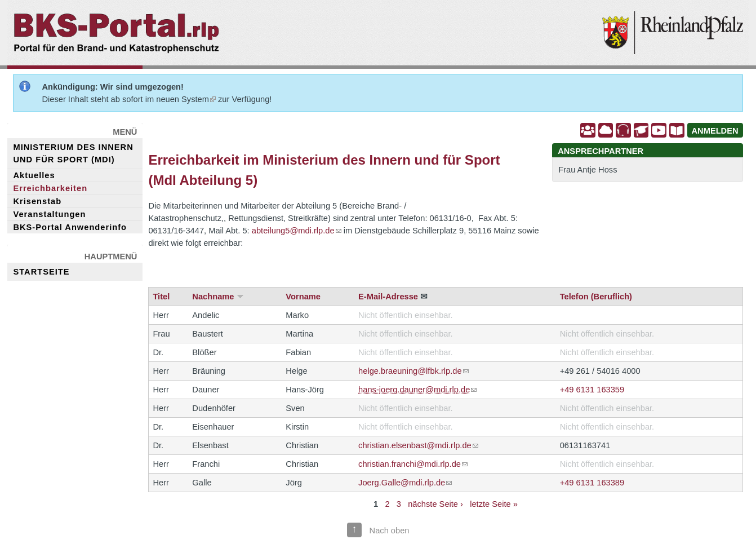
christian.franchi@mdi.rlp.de (413, 464)
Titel (161, 297)
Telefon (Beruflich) (596, 297)
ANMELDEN (715, 131)
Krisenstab (37, 201)
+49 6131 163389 (592, 483)
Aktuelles (34, 175)
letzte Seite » (494, 504)
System (199, 99)
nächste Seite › (435, 504)
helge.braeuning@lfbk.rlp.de (413, 371)
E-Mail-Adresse (388, 297)
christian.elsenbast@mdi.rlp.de (418, 445)
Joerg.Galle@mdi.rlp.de (405, 483)
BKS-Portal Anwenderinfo (70, 227)
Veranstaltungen (49, 214)
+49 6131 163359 (592, 390)
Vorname (303, 297)
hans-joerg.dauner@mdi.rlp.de (417, 390)
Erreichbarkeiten (50, 188)
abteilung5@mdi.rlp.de (297, 231)
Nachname (213, 297)
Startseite (41, 272)
